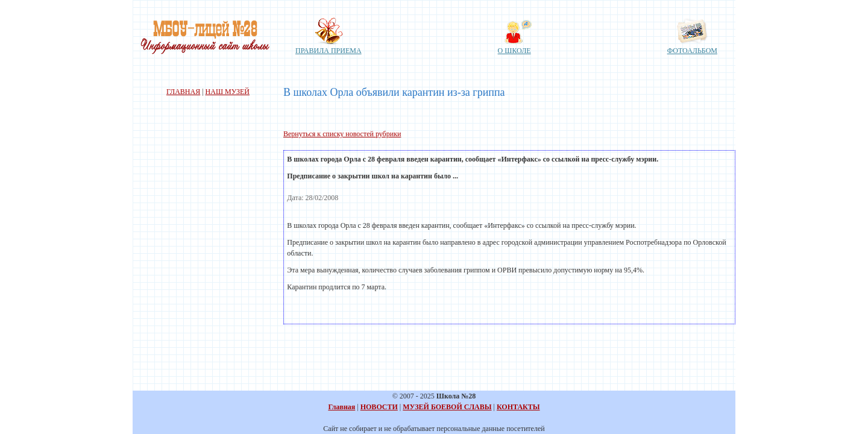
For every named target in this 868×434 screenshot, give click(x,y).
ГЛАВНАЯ (183, 92)
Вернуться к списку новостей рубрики (342, 134)
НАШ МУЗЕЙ (228, 92)
